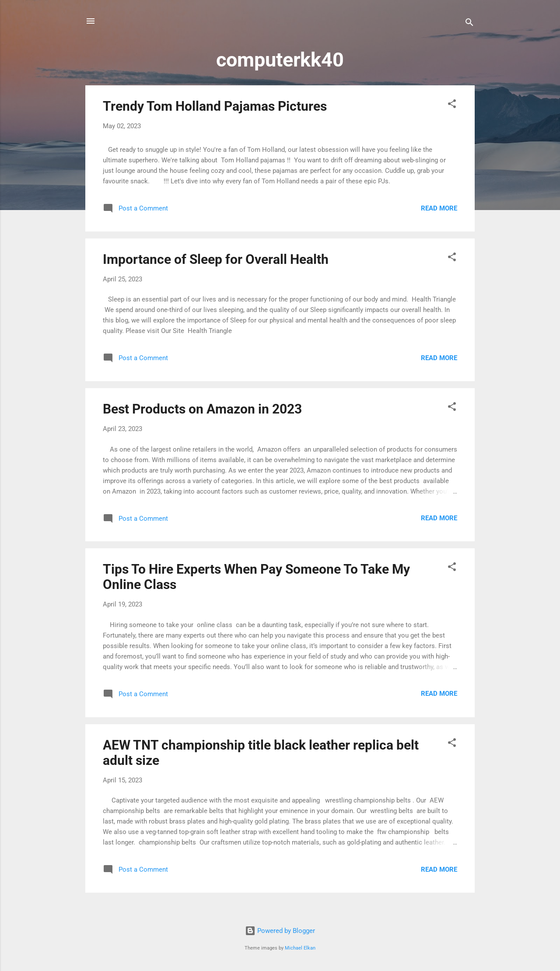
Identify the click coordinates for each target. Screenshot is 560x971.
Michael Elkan (300, 948)
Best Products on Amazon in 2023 (202, 409)
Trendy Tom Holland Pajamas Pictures (215, 106)
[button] (452, 105)
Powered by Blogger (280, 931)
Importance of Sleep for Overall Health (216, 259)
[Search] (469, 24)
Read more (439, 208)
